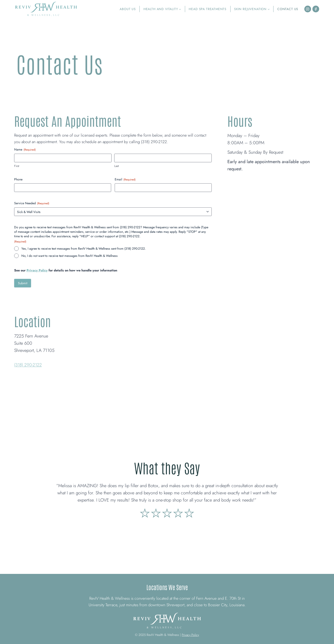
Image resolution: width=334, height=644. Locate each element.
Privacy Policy (37, 270)
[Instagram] (308, 9)
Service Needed (32, 203)
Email (125, 179)
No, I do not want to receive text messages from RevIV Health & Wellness (69, 256)
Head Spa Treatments (208, 9)
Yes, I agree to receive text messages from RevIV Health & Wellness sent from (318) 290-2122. (84, 249)
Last (117, 166)
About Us (128, 9)
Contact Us (288, 9)
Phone (18, 179)
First (17, 166)
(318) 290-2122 (29, 365)
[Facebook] (316, 9)
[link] (167, 488)
